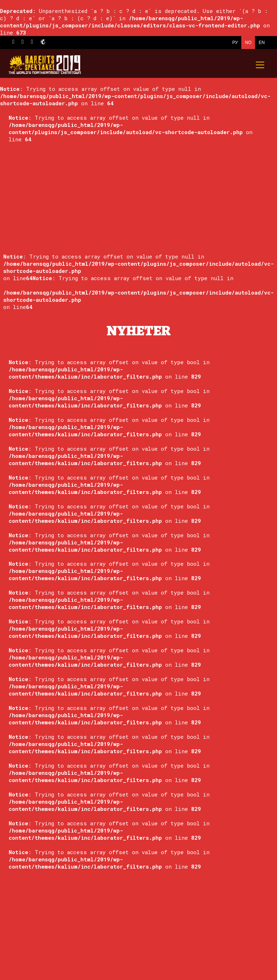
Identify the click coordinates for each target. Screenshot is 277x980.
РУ (235, 43)
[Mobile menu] (260, 65)
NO (248, 43)
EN (262, 43)
